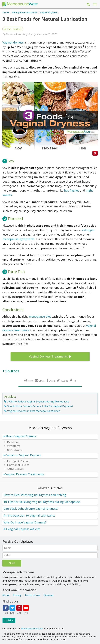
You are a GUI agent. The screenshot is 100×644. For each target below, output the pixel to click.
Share (52, 381)
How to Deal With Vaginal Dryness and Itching (35, 495)
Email (42, 381)
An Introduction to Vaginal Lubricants (29, 515)
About (6, 595)
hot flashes (72, 190)
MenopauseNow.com (32, 629)
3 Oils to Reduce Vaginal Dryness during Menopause (38, 402)
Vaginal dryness (13, 42)
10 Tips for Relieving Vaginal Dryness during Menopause (42, 502)
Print (31, 381)
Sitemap (49, 595)
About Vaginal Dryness (21, 436)
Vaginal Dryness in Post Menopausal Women (34, 411)
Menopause (20, 4)
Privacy (17, 595)
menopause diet (40, 316)
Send (12, 563)
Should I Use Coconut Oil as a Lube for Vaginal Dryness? (40, 406)
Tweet (64, 381)
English (9, 620)
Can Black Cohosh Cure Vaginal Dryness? (31, 509)
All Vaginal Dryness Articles (22, 529)
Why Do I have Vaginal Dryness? (25, 522)
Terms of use (33, 595)
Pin (74, 381)
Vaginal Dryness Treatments (48, 356)
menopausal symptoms (18, 239)
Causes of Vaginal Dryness (23, 455)
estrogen (88, 230)
